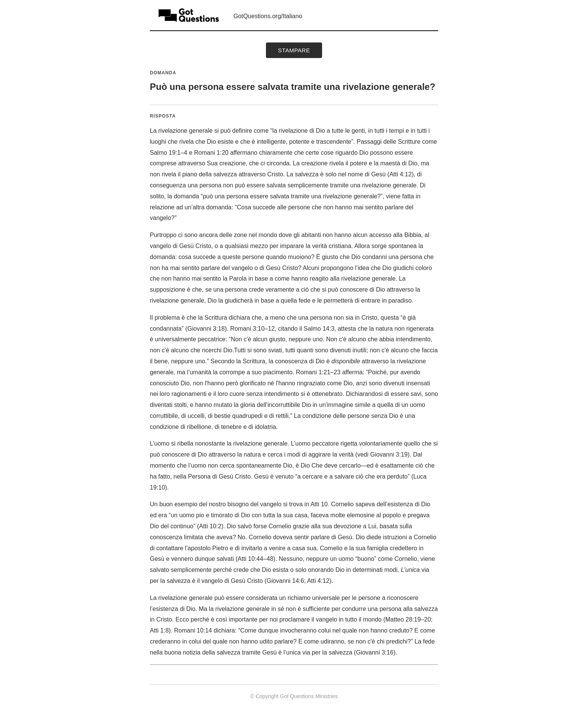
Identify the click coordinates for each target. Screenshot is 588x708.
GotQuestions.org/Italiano (268, 16)
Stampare (294, 50)
